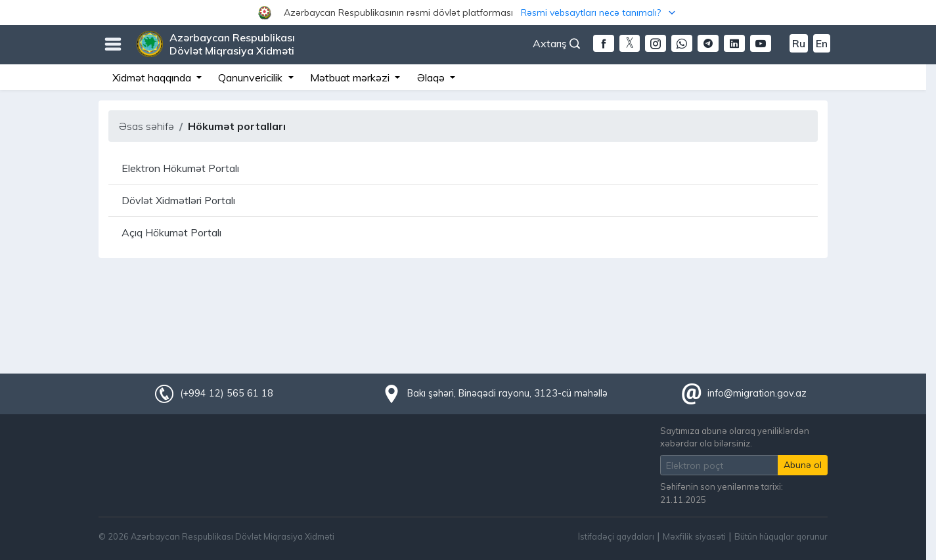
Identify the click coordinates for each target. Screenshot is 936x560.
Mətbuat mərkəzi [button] (351, 77)
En (822, 43)
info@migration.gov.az (757, 393)
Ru (799, 43)
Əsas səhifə (146, 126)
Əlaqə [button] (432, 77)
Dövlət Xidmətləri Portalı (178, 200)
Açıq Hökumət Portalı (171, 232)
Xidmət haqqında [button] (153, 77)
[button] (468, 12)
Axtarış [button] (556, 43)
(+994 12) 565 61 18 (227, 393)
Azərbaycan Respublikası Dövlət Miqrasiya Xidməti (232, 44)
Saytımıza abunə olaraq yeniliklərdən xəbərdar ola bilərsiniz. (735, 437)
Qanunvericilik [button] (252, 77)
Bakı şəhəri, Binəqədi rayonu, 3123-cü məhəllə (507, 393)
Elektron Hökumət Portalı (180, 168)
